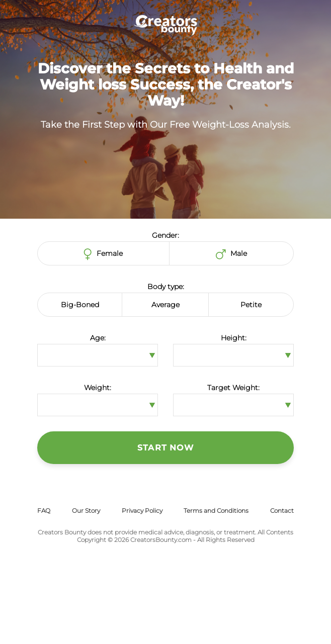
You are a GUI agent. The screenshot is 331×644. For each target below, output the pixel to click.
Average (165, 305)
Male (231, 254)
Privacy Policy (142, 511)
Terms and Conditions (216, 511)
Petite (251, 305)
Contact (282, 511)
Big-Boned (80, 305)
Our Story (86, 511)
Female (103, 254)
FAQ (44, 511)
